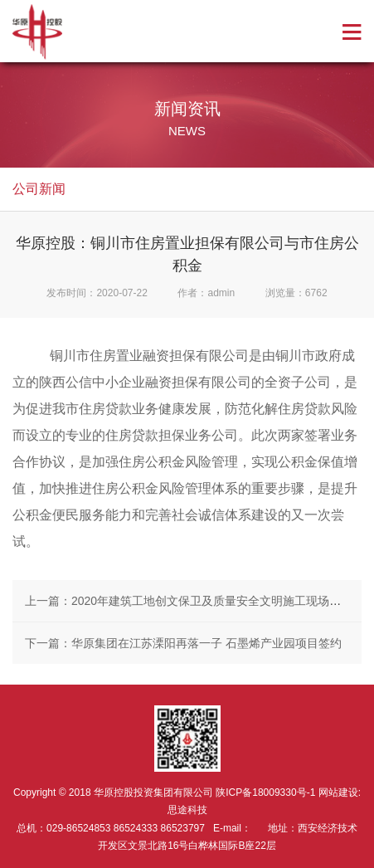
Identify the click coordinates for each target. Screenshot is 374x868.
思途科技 (187, 810)
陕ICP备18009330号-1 (265, 792)
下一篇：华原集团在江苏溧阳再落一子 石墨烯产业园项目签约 (183, 643)
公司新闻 (39, 189)
